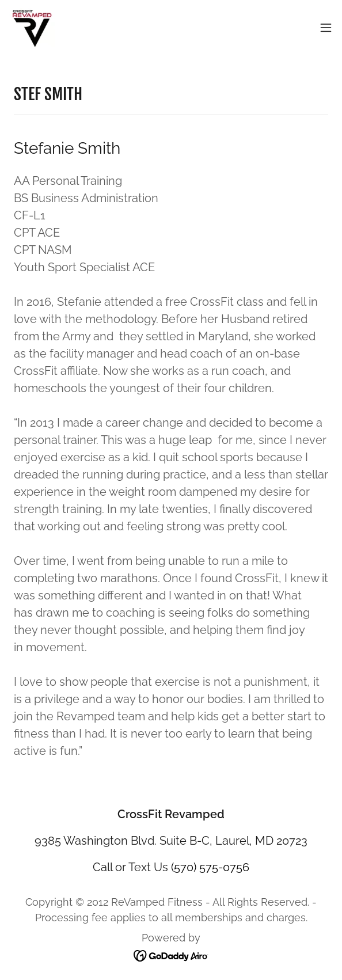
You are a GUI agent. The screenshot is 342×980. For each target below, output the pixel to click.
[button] (326, 28)
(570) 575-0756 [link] (210, 867)
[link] (32, 28)
